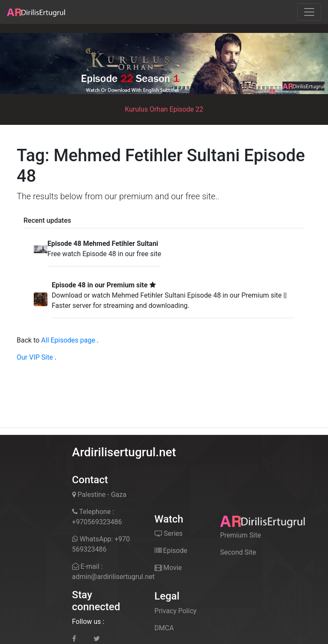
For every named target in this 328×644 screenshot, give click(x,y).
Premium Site (240, 535)
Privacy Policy (176, 611)
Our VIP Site (35, 357)
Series (169, 533)
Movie (168, 568)
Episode (171, 551)
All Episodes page (68, 340)
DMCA (164, 628)
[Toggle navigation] (309, 12)
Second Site (238, 552)
